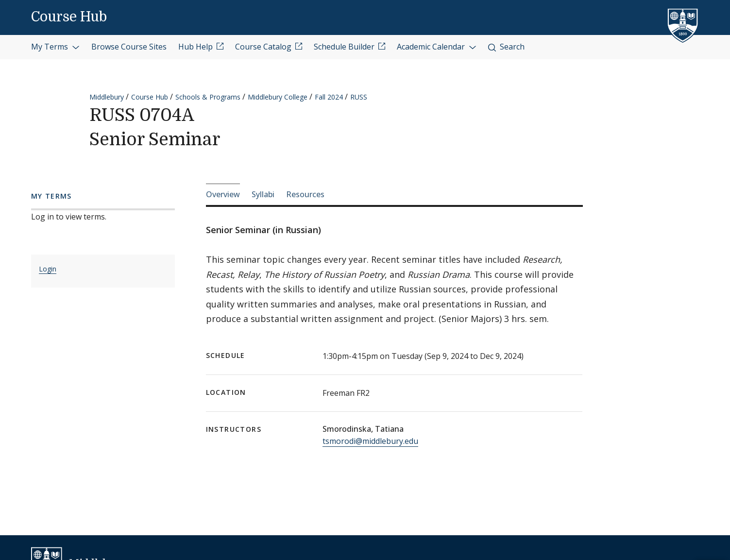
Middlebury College (278, 97)
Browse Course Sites (129, 47)
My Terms (55, 47)
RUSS (359, 97)
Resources (305, 194)
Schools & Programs (208, 97)
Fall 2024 (329, 97)
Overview (223, 194)
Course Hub (69, 17)
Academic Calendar (437, 47)
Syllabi (263, 194)
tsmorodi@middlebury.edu (370, 441)
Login (48, 269)
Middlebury (107, 97)
